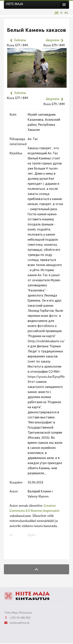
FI (61, 13)
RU (66, 13)
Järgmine (53, 40)
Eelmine (20, 40)
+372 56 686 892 (20, 618)
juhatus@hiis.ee (20, 623)
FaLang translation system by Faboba (21, 554)
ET (57, 13)
